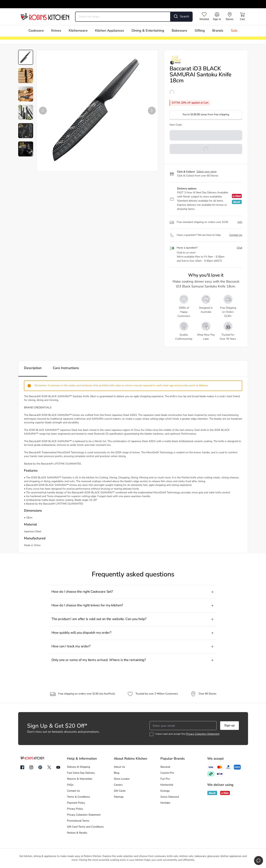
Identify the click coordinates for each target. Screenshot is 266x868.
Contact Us (236, 235)
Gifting (200, 31)
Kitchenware (78, 31)
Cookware (36, 31)
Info (240, 222)
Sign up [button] (229, 726)
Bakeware (179, 31)
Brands (218, 31)
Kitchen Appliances (110, 31)
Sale (234, 31)
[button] (43, 111)
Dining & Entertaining (148, 31)
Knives (56, 31)
